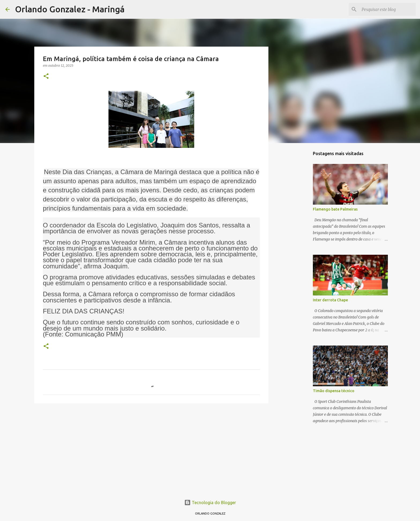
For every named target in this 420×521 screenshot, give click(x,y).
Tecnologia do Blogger (210, 503)
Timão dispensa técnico (334, 391)
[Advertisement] (151, 449)
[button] (46, 76)
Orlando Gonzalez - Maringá (70, 9)
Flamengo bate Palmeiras (335, 209)
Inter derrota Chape (330, 300)
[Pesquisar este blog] (388, 9)
